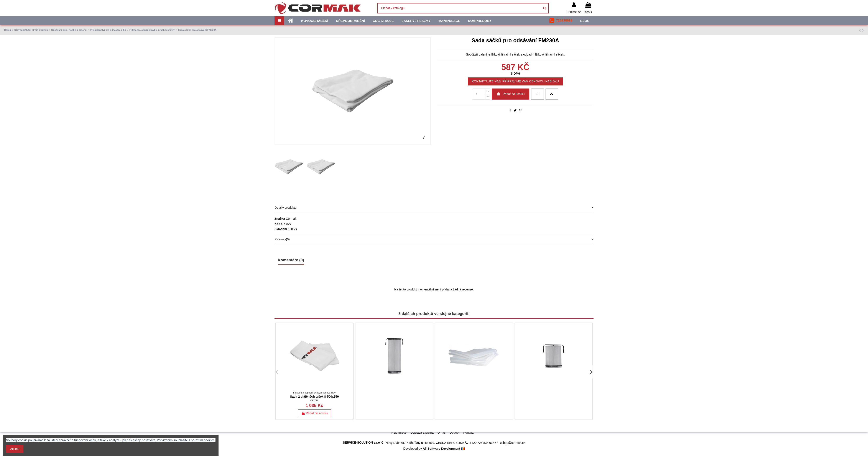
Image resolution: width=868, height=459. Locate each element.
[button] (561, 21)
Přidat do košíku (510, 94)
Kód (277, 224)
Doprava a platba (422, 433)
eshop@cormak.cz (513, 443)
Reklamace (399, 433)
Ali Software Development (441, 449)
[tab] (434, 208)
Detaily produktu (434, 208)
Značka (280, 219)
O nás (441, 433)
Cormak (291, 219)
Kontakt (468, 433)
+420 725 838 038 (482, 443)
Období (454, 433)
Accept (15, 449)
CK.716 (314, 400)
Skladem (281, 229)
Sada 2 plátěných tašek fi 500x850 (314, 397)
